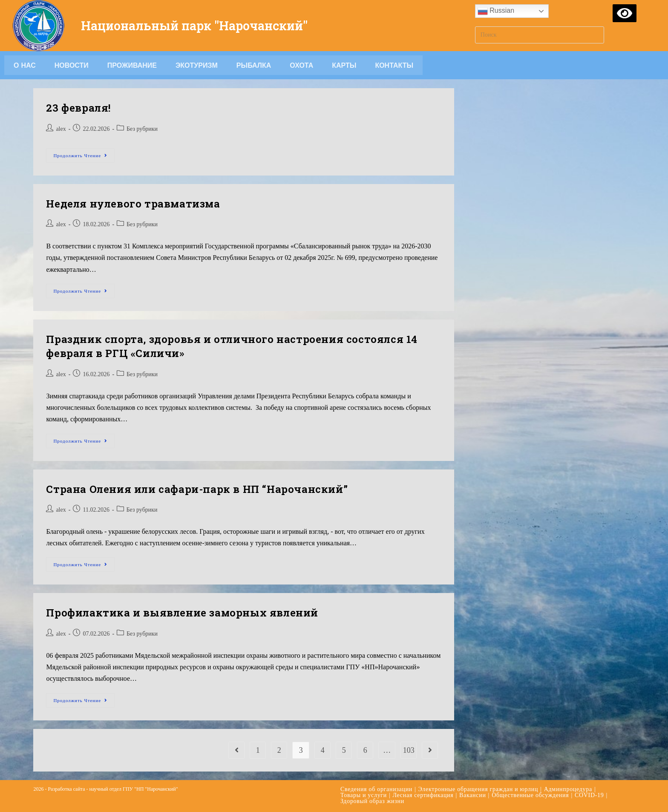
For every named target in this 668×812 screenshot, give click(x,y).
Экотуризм (197, 65)
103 (409, 750)
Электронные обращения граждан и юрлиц (478, 789)
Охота (301, 65)
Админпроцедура (568, 789)
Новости (72, 65)
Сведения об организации (376, 789)
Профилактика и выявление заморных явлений (182, 613)
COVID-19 (589, 795)
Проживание (132, 65)
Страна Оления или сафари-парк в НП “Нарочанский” (197, 489)
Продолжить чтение (84, 153)
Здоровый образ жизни (372, 801)
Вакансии (473, 795)
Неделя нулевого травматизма (133, 204)
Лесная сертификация (423, 795)
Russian (496, 11)
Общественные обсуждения (530, 795)
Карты (344, 65)
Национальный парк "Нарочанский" (200, 25)
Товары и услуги (364, 795)
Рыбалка (254, 65)
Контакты (394, 65)
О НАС (25, 65)
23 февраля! (78, 108)
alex (61, 129)
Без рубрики (142, 129)
